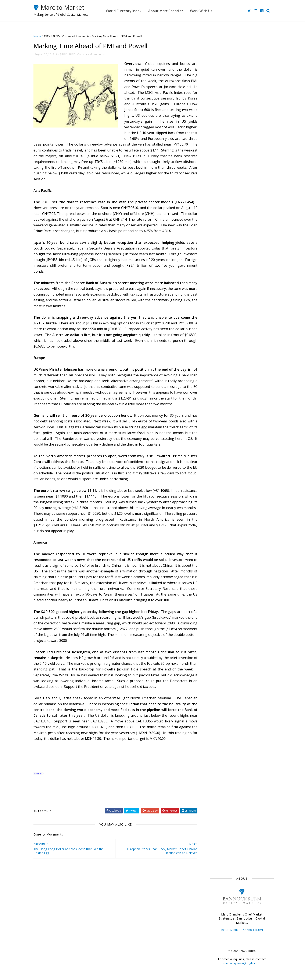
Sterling (245, 303)
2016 (215, 475)
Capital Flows (218, 335)
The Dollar (216, 288)
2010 (215, 505)
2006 (215, 525)
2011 (215, 500)
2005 (215, 530)
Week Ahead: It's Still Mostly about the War (246, 219)
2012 (215, 495)
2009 (215, 510)
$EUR (248, 280)
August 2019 (220, 423)
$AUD (261, 303)
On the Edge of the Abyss (244, 234)
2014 (215, 485)
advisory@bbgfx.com (244, 153)
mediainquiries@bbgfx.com (238, 120)
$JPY (245, 288)
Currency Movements (79, 36)
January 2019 (220, 458)
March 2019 (219, 448)
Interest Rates (246, 327)
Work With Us (210, 11)
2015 (215, 480)
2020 (215, 393)
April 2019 (218, 443)
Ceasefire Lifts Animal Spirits (247, 200)
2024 (215, 373)
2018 (215, 465)
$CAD (213, 311)
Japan (228, 272)
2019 (215, 398)
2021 (215, 388)
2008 (215, 515)
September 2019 (223, 418)
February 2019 (221, 453)
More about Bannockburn (238, 87)
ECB (233, 288)
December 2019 (222, 403)
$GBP (242, 296)
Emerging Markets (221, 303)
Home (41, 36)
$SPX (50, 36)
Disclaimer (121, 958)
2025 (215, 368)
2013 (215, 490)
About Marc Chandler (175, 11)
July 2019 (217, 428)
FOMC (238, 335)
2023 (215, 378)
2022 (215, 383)
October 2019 (220, 413)
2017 (215, 470)
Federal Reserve (220, 296)
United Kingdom (220, 327)
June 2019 (218, 433)
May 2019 (218, 438)
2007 (215, 520)
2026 (215, 363)
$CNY (252, 335)
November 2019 (222, 408)
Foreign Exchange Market (226, 319)
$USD (60, 36)
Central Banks (233, 311)
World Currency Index (133, 11)
